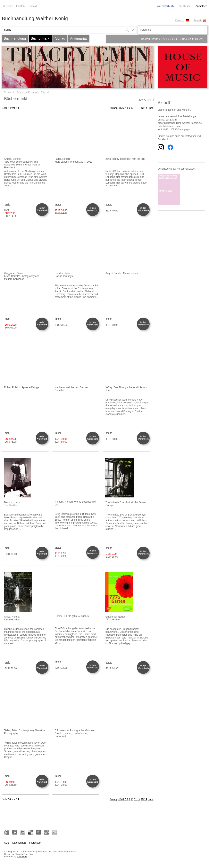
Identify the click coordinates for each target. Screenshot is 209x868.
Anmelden (201, 6)
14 (146, 108)
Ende (151, 108)
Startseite (7, 6)
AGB (7, 843)
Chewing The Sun (24, 854)
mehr (7, 204)
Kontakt (32, 6)
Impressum (35, 843)
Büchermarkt (41, 38)
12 (139, 108)
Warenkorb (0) (165, 6)
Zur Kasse (185, 6)
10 (132, 108)
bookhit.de (22, 857)
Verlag (60, 38)
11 (135, 108)
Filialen (20, 6)
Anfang (114, 108)
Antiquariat (78, 38)
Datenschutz (19, 843)
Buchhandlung (15, 38)
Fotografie (45, 92)
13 (142, 108)
